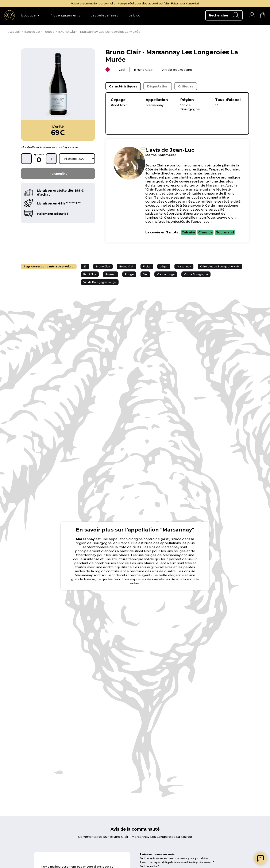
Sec (145, 274)
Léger (164, 266)
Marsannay (184, 266)
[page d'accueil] (15, 32)
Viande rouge (166, 274)
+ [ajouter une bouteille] (51, 159)
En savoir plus (73, 202)
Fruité (147, 266)
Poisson (111, 274)
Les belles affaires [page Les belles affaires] (104, 15)
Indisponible (58, 174)
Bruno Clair (103, 266)
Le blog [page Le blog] (134, 15)
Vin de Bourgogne (196, 274)
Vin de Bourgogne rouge (100, 282)
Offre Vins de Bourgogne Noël (220, 266)
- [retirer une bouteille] (26, 159)
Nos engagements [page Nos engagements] (65, 15)
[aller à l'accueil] (9, 15)
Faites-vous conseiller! (185, 3)
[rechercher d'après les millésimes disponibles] (77, 159)
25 (85, 266)
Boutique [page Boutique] (28, 15)
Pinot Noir (90, 274)
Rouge (129, 274)
